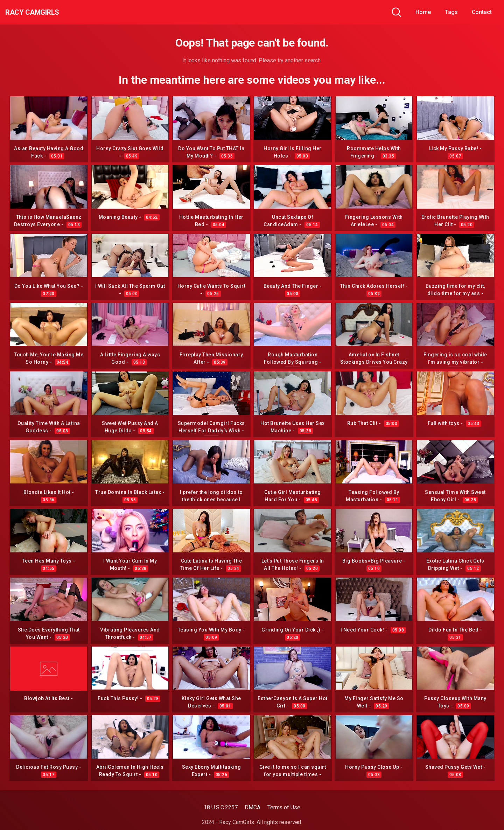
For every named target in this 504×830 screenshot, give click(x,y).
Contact (482, 12)
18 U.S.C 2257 (221, 807)
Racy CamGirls (43, 12)
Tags (451, 12)
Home (423, 12)
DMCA (253, 807)
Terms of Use (284, 807)
